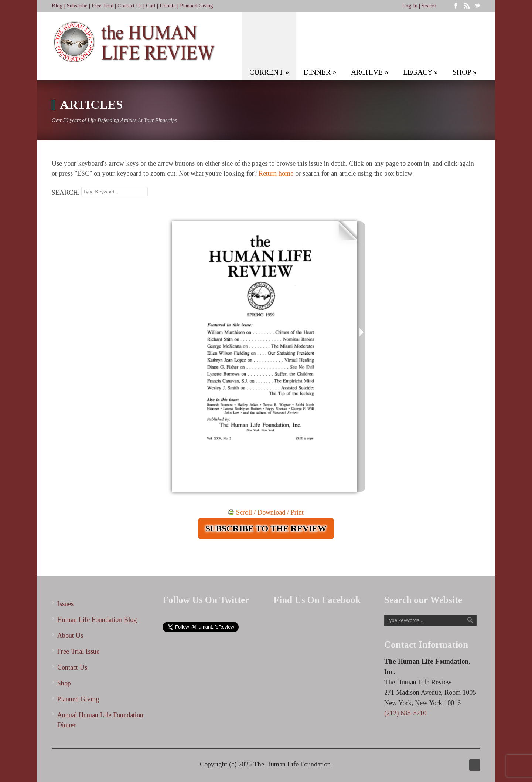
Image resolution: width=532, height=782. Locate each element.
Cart (151, 6)
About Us (70, 636)
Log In (410, 6)
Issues (65, 604)
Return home (276, 173)
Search (429, 6)
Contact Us (130, 6)
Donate (168, 6)
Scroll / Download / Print (266, 512)
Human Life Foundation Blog (97, 620)
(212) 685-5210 (405, 713)
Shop (64, 683)
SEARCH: (66, 193)
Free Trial (103, 6)
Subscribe (77, 6)
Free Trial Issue (78, 651)
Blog (57, 6)
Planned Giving (197, 6)
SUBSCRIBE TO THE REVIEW (266, 528)
